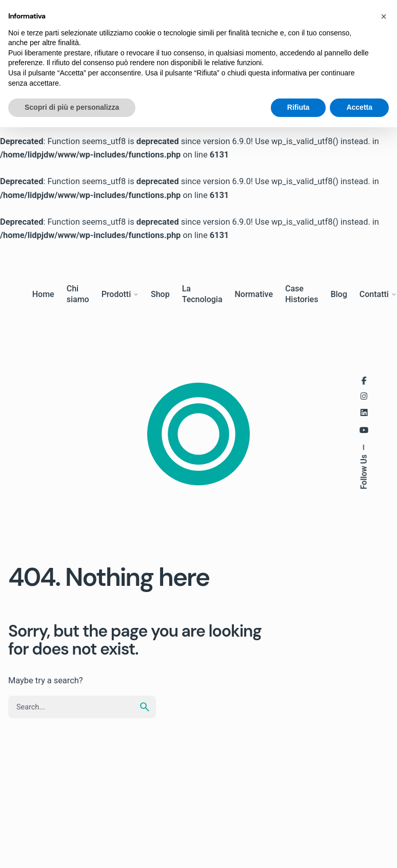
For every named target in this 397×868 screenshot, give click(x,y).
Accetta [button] (359, 107)
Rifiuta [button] (299, 107)
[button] (384, 16)
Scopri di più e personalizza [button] (72, 107)
